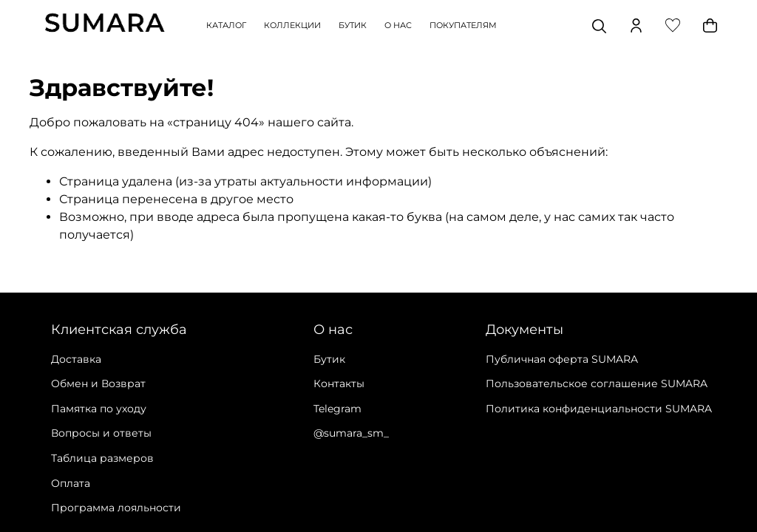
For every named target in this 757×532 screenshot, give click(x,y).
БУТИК (353, 25)
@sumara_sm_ (351, 433)
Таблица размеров (102, 458)
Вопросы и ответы (101, 433)
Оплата (71, 483)
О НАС (398, 25)
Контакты (339, 383)
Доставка (76, 359)
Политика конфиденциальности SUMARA (599, 409)
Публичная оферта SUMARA (562, 359)
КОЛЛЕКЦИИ (292, 25)
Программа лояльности (116, 508)
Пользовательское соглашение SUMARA (597, 383)
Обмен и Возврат (98, 383)
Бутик (329, 359)
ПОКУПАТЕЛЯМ (463, 25)
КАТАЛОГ (226, 25)
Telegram (337, 409)
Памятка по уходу (99, 409)
